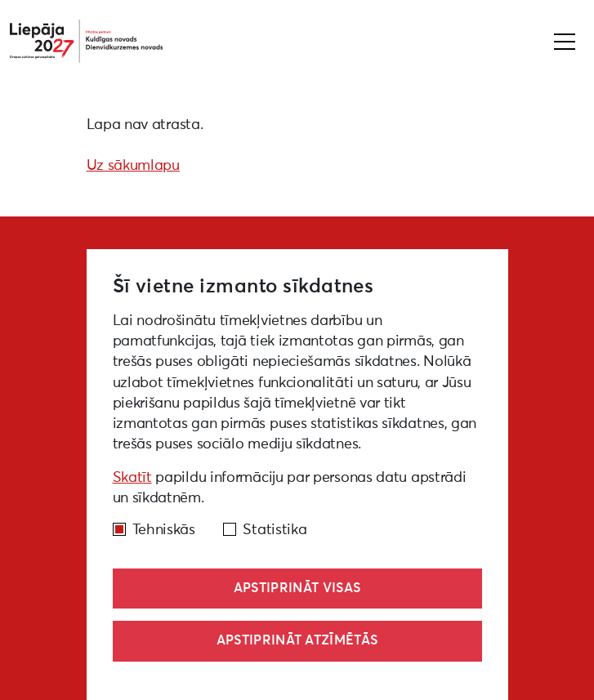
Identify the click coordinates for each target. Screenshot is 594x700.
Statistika (275, 530)
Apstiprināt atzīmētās (297, 640)
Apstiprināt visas (297, 588)
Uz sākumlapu (133, 166)
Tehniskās (164, 530)
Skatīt (132, 478)
